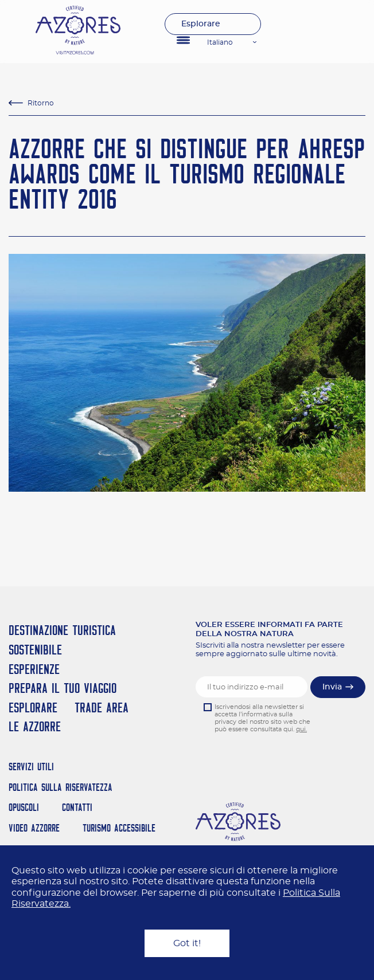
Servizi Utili (31, 767)
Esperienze (34, 669)
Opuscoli (24, 807)
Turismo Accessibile (119, 828)
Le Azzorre (35, 726)
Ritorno (41, 103)
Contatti (77, 807)
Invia (332, 687)
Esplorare (201, 24)
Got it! (187, 943)
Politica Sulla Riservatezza (61, 787)
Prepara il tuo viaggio (63, 688)
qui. (301, 729)
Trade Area (102, 707)
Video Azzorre (34, 828)
